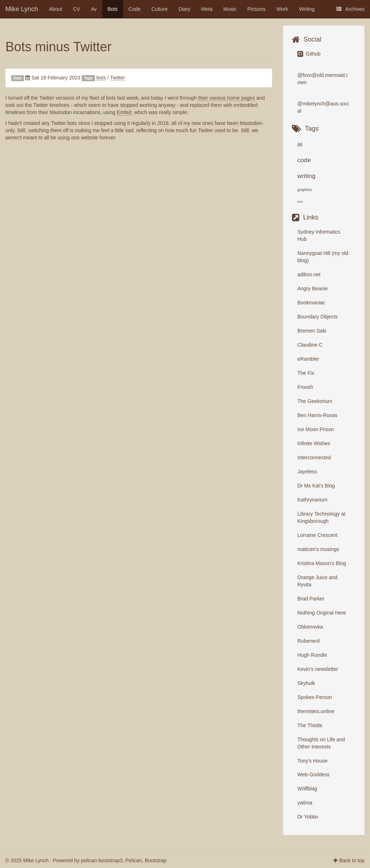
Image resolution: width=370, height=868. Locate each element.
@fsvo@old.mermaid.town (322, 79)
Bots (113, 9)
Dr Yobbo (308, 817)
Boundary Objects (317, 317)
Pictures (257, 9)
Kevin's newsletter (318, 669)
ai (300, 144)
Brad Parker (311, 599)
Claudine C (310, 345)
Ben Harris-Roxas (317, 415)
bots (101, 78)
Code (135, 9)
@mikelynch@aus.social (323, 107)
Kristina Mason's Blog (322, 563)
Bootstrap (156, 860)
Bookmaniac (311, 303)
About (55, 9)
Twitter (118, 78)
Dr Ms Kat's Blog (316, 486)
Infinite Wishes (314, 443)
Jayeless (307, 472)
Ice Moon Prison (316, 429)
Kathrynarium (312, 500)
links (300, 202)
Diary (184, 9)
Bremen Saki (312, 331)
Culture (160, 9)
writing (306, 176)
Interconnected (314, 457)
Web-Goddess (313, 774)
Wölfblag (307, 789)
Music (230, 9)
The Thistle (310, 725)
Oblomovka (310, 627)
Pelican (134, 860)
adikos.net (309, 274)
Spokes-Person (315, 697)
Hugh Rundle (312, 655)
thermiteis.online (316, 711)
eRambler (308, 359)
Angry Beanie (313, 288)
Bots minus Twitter (58, 47)
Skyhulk (306, 683)
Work (282, 9)
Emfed (124, 112)
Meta (207, 9)
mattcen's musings (318, 549)
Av (94, 9)
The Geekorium (315, 401)
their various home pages (226, 98)
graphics (305, 190)
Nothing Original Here (322, 613)
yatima (305, 803)
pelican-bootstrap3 (102, 860)
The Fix (306, 373)
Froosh (305, 387)
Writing (307, 9)
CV (76, 9)
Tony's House (313, 761)
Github (309, 54)
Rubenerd (309, 641)
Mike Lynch (22, 9)
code (304, 160)
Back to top (352, 860)
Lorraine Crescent (317, 535)
